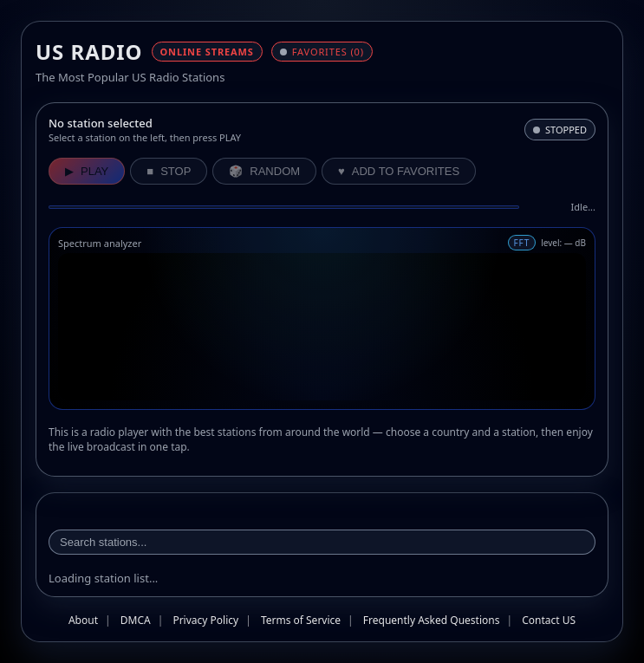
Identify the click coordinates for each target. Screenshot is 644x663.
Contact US (549, 620)
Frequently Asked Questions (432, 620)
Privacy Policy (205, 620)
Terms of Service (301, 620)
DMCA (136, 620)
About (83, 620)
